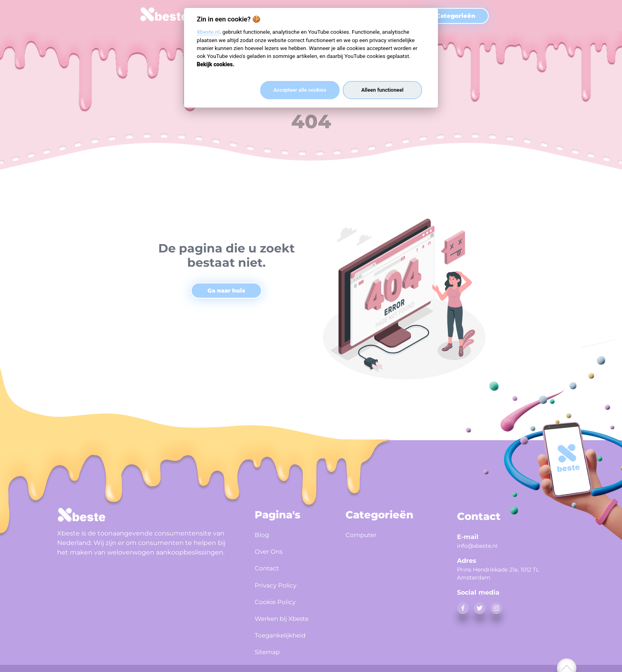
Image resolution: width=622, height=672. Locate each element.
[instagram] (496, 608)
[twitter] (480, 608)
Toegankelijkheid (285, 627)
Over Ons (271, 550)
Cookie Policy (279, 596)
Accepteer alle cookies (300, 90)
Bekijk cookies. (216, 64)
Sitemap (270, 643)
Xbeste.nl (208, 32)
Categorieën (456, 16)
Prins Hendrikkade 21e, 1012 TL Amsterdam (498, 574)
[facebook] (463, 608)
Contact (269, 565)
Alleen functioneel (382, 90)
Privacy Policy (279, 581)
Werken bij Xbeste (287, 612)
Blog (263, 534)
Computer (364, 534)
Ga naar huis (226, 291)
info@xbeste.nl (477, 546)
